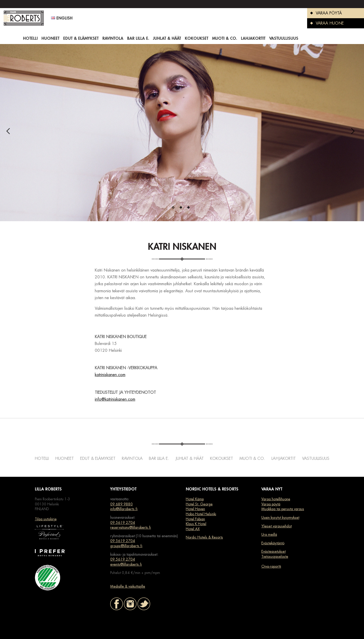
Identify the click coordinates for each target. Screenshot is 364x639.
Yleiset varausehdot (277, 526)
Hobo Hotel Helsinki (201, 514)
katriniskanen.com (110, 375)
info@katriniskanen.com (115, 399)
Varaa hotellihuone (276, 499)
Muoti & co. (225, 38)
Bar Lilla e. (138, 38)
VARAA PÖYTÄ (324, 13)
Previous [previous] (10, 133)
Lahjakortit (253, 38)
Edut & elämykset (81, 38)
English (62, 18)
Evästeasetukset (274, 551)
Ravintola (113, 38)
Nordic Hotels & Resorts (204, 537)
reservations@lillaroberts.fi (131, 527)
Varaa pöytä (271, 504)
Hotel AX (193, 529)
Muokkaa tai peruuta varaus (283, 509)
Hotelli (30, 38)
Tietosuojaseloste (275, 556)
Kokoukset (197, 38)
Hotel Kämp (195, 499)
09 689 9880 (121, 504)
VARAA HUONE (325, 23)
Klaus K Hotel (196, 524)
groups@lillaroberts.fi (126, 546)
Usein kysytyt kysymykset (280, 518)
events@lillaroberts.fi (126, 564)
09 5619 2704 (123, 523)
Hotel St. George (199, 504)
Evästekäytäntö (273, 543)
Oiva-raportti (271, 566)
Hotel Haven (195, 509)
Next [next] (354, 133)
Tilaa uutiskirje (46, 519)
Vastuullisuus (284, 38)
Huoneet (50, 38)
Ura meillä (269, 534)
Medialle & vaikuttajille (128, 586)
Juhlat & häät (167, 38)
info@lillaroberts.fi (124, 509)
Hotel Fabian (195, 519)
